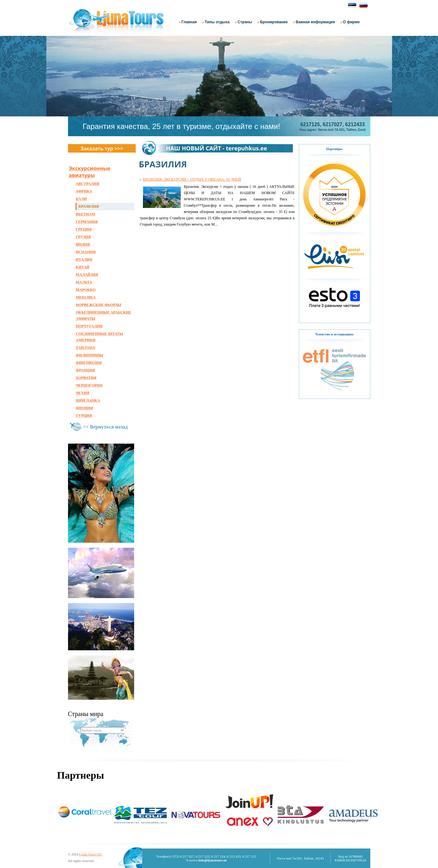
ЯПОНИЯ (85, 408)
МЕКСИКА (86, 297)
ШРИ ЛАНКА (88, 400)
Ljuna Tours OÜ (90, 854)
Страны (244, 22)
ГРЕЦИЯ (84, 229)
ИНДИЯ (83, 244)
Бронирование (273, 22)
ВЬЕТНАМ (85, 214)
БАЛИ (81, 199)
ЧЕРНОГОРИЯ (89, 385)
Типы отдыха (216, 22)
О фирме (350, 22)
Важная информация (314, 22)
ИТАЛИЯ (84, 260)
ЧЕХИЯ (83, 393)
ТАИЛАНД (85, 348)
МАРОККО (86, 290)
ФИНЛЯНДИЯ (89, 363)
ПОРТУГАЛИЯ (89, 326)
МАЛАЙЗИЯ (87, 275)
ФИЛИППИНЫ (90, 355)
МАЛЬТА (84, 282)
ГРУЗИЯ (83, 237)
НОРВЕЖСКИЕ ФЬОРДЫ (99, 305)
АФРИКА (84, 191)
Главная (188, 22)
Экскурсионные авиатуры (90, 172)
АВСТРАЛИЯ (88, 184)
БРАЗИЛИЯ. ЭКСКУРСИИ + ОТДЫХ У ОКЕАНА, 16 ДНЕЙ (192, 179)
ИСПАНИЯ (86, 252)
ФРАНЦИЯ (85, 370)
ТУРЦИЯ (84, 416)
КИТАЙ (83, 267)
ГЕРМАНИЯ (87, 222)
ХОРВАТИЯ (86, 378)
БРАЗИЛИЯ (89, 206)
